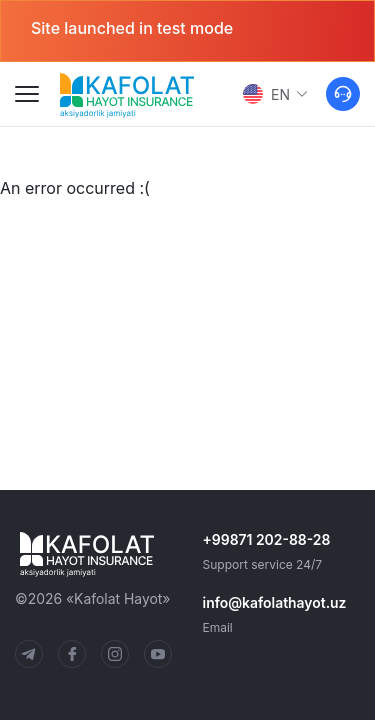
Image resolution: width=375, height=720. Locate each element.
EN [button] (276, 94)
